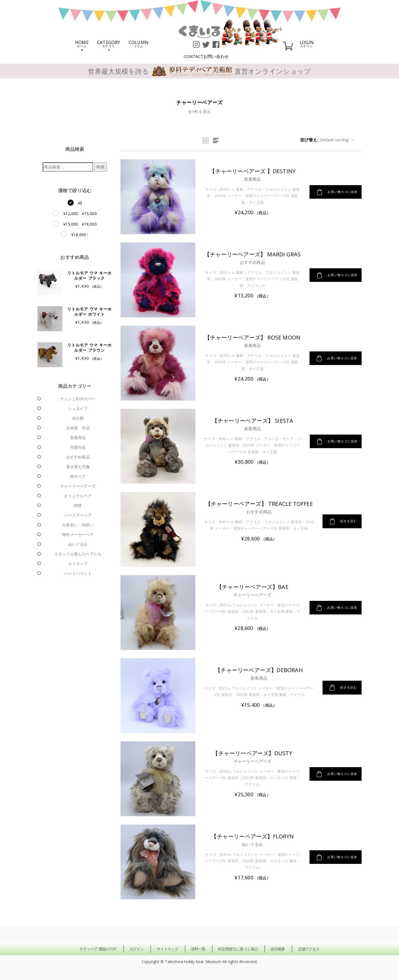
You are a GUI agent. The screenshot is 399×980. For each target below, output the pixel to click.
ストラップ (78, 564)
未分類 (78, 418)
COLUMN (139, 43)
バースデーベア (78, 515)
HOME (82, 45)
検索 (101, 167)
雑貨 (78, 505)
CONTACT (206, 56)
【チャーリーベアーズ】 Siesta (250, 421)
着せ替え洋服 (78, 467)
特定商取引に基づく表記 (238, 949)
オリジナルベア (78, 496)
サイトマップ (167, 949)
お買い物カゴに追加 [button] (335, 192)
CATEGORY (109, 45)
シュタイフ (78, 408)
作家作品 (78, 447)
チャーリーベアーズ (78, 486)
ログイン (137, 949)
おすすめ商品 (78, 457)
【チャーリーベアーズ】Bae (250, 587)
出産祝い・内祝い (78, 525)
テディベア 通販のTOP (98, 949)
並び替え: (309, 140)
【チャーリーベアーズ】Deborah (257, 670)
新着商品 (78, 437)
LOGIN (307, 43)
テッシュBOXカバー (78, 399)
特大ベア (78, 476)
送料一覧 (198, 949)
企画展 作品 (78, 428)
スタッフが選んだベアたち (78, 554)
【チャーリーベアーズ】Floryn (250, 836)
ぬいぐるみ (78, 544)
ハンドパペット (78, 573)
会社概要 (278, 949)
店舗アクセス (309, 949)
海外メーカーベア (78, 534)
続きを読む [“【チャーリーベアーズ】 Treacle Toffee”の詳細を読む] (342, 525)
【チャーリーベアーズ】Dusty (250, 753)
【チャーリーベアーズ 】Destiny (250, 171)
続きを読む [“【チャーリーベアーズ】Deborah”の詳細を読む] (342, 688)
